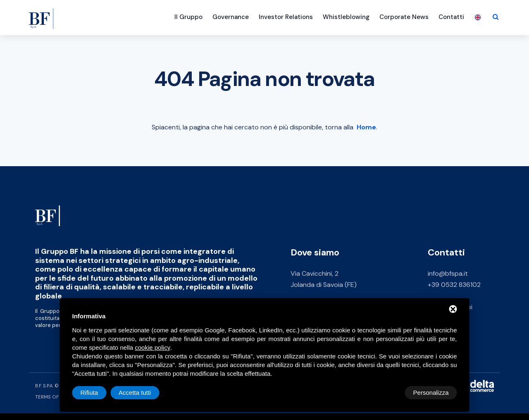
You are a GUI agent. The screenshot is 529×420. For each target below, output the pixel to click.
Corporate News (404, 17)
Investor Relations (286, 17)
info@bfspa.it (448, 273)
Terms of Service (57, 397)
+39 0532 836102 (454, 285)
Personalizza (98, 393)
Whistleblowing (346, 17)
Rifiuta (387, 393)
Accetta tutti (432, 393)
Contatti (451, 17)
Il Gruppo (188, 17)
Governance (231, 17)
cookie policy (153, 347)
